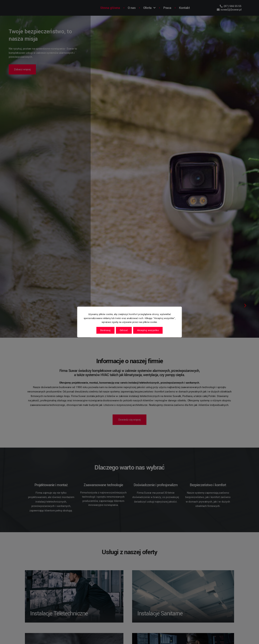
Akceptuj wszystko (148, 330)
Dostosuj (105, 330)
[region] (129, 322)
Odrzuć (124, 330)
